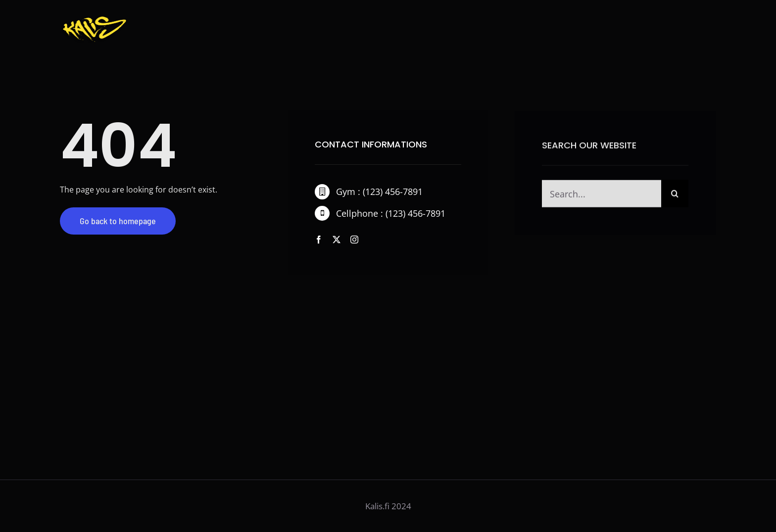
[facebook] (319, 240)
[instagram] (354, 240)
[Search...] (602, 195)
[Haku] (675, 195)
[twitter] (337, 240)
